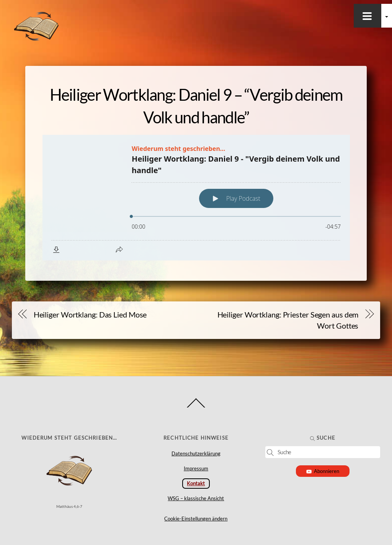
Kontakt (196, 483)
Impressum (196, 468)
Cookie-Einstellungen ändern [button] (196, 519)
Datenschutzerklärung (196, 453)
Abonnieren (323, 471)
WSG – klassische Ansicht (196, 498)
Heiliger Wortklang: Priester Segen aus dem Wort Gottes (288, 320)
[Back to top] (196, 407)
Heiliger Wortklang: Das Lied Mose (90, 314)
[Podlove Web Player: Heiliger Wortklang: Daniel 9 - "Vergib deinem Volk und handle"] (196, 198)
